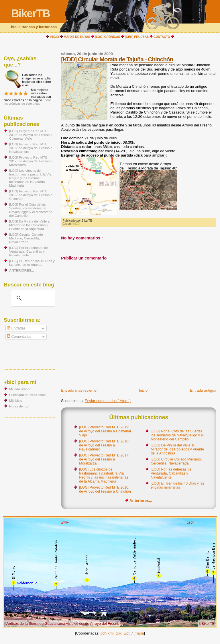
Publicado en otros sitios (27, 395)
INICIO (54, 37)
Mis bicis (16, 400)
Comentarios (19, 337)
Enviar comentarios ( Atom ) (108, 401)
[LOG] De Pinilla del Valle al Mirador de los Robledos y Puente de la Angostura (177, 449)
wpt (127, 633)
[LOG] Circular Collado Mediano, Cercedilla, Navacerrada (176, 461)
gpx (119, 633)
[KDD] (76, 224)
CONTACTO (162, 37)
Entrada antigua (203, 390)
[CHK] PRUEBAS (137, 37)
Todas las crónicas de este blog (28, 102)
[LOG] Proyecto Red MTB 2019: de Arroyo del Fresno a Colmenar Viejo (105, 431)
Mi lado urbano (20, 389)
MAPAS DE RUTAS (77, 37)
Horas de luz (19, 406)
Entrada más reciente (79, 390)
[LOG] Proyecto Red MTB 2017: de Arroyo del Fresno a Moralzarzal (104, 459)
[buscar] (34, 298)
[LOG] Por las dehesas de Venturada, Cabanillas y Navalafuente (171, 473)
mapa (139, 633)
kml (111, 633)
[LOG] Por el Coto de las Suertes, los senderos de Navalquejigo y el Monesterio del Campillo (177, 435)
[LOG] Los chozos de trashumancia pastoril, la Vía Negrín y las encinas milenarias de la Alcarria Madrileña (104, 475)
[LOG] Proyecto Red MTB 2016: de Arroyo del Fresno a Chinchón (105, 489)
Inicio (143, 390)
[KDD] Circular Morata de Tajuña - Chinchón (117, 59)
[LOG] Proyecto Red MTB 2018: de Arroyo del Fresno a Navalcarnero (104, 445)
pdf (103, 633)
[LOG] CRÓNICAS (108, 37)
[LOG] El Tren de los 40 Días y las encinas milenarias (177, 485)
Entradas (16, 328)
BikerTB (30, 13)
